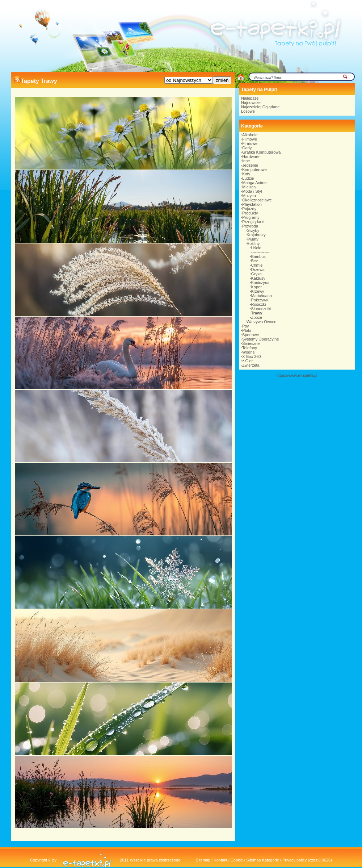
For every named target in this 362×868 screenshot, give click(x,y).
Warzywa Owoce (261, 322)
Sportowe (251, 335)
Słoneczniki (261, 309)
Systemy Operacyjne (260, 339)
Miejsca (249, 187)
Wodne (249, 352)
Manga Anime (254, 183)
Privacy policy (294, 860)
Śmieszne (251, 343)
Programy (251, 217)
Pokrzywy (260, 300)
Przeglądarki (253, 222)
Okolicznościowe (257, 200)
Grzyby (253, 230)
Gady (247, 148)
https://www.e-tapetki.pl (297, 375)
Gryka (256, 274)
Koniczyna (260, 283)
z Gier (247, 361)
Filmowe (250, 139)
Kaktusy (258, 278)
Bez (255, 261)
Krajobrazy (256, 235)
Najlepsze (250, 98)
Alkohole (250, 135)
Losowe (248, 111)
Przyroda (250, 226)
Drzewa (258, 270)
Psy (245, 326)
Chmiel (257, 265)
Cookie (237, 860)
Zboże (257, 317)
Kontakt (220, 860)
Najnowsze (251, 103)
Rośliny (253, 243)
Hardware (251, 157)
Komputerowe (254, 170)
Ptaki (247, 330)
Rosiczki (259, 304)
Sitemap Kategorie (263, 860)
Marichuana (262, 296)
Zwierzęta (251, 365)
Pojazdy (249, 209)
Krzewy (258, 291)
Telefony (250, 348)
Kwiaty (252, 239)
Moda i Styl (252, 191)
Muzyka (249, 196)
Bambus (258, 256)
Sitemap (203, 860)
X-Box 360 (251, 356)
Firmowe (250, 143)
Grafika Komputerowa (261, 152)
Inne (246, 161)
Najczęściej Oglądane (260, 107)
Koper (256, 287)
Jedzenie (250, 165)
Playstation (252, 204)
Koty (246, 174)
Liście (256, 248)
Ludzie (248, 178)
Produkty (250, 213)
